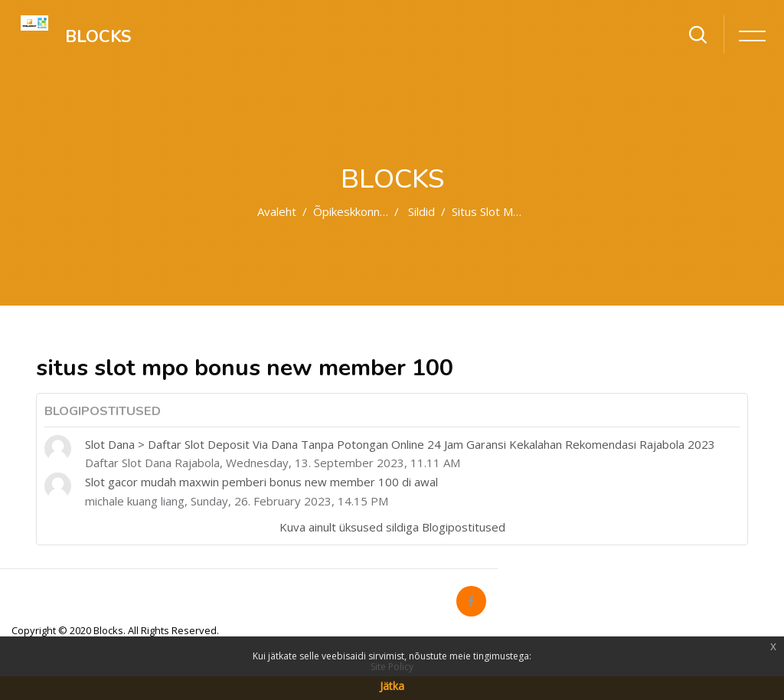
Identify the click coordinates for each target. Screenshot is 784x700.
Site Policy (392, 667)
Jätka (392, 686)
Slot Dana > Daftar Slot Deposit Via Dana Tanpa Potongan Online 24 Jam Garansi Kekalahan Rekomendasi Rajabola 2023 (400, 444)
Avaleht (277, 211)
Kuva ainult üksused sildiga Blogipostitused (392, 527)
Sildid (421, 211)
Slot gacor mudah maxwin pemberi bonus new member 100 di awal (261, 482)
